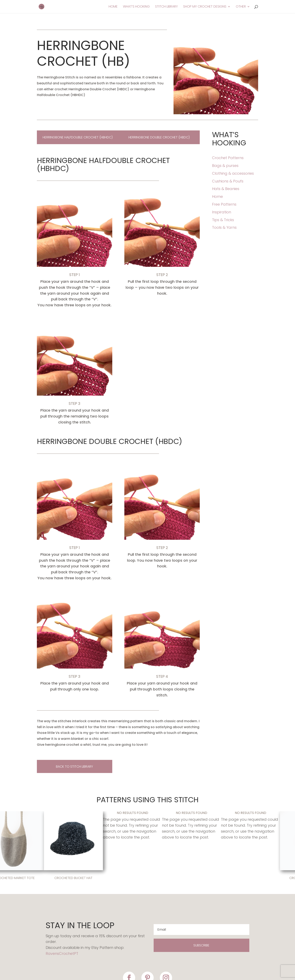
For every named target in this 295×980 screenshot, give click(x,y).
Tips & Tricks (223, 220)
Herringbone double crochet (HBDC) (159, 137)
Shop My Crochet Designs (205, 7)
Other (241, 7)
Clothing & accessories (233, 173)
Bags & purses (225, 166)
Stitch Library (166, 7)
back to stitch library (74, 767)
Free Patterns (224, 204)
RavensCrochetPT (62, 953)
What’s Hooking (136, 7)
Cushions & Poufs (228, 181)
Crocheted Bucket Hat (75, 878)
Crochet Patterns (228, 158)
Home (113, 7)
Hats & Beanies (226, 189)
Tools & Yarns (224, 227)
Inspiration (222, 212)
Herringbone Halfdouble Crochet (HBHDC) (78, 137)
